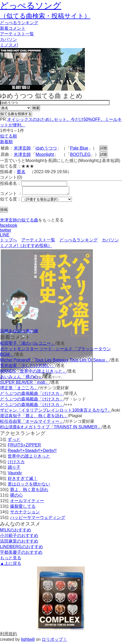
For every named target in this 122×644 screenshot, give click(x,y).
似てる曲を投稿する (16, 114)
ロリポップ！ (54, 641)
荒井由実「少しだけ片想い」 (28, 367)
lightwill (28, 641)
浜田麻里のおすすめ (19, 543)
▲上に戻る (11, 565)
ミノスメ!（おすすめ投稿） (26, 247)
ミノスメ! (9, 45)
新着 (13, 28)
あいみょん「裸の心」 (21, 378)
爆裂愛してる (23, 508)
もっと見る (11, 559)
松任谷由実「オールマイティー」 (32, 423)
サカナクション (25, 513)
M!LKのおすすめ (16, 532)
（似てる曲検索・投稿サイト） (45, 16)
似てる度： (11, 201)
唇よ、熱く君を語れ (29, 491)
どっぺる (19, 23)
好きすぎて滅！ (23, 480)
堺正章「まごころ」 (19, 389)
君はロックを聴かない (29, 486)
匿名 (21, 172)
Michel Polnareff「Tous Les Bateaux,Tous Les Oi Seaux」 (55, 362)
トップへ (8, 242)
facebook (9, 227)
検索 (36, 108)
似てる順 (8, 136)
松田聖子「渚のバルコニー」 (28, 345)
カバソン (8, 39)
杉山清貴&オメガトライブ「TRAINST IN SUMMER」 (51, 428)
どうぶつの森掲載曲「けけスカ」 (32, 395)
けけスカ (16, 463)
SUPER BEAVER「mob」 (25, 384)
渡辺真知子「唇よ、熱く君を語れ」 (34, 417)
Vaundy (15, 474)
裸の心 (16, 497)
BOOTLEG (80, 154)
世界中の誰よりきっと (29, 458)
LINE (5, 236)
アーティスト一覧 (38, 242)
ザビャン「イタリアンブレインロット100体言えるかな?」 (56, 412)
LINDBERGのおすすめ (21, 548)
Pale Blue (79, 148)
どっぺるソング (31, 6)
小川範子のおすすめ (19, 537)
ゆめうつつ (46, 148)
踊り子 (14, 469)
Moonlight (45, 154)
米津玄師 (22, 148)
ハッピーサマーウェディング (38, 519)
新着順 (6, 142)
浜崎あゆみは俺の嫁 (19, 332)
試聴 (103, 148)
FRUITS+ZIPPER (24, 447)
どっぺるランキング (79, 242)
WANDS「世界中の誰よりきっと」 (33, 373)
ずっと (14, 441)
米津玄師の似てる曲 (19, 222)
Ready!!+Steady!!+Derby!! (32, 452)
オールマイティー (27, 502)
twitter (6, 232)
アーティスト (17, 34)
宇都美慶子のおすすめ (21, 554)
